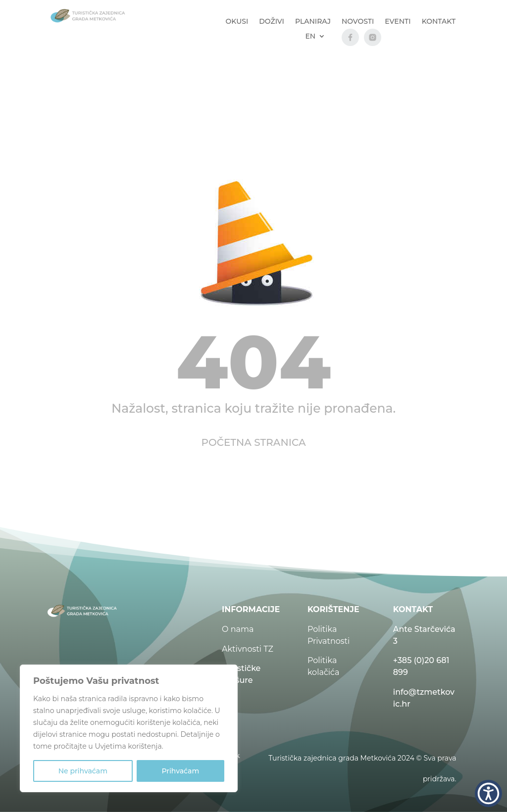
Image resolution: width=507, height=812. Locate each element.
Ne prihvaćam (83, 771)
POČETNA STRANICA (253, 442)
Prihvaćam (180, 771)
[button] (488, 793)
